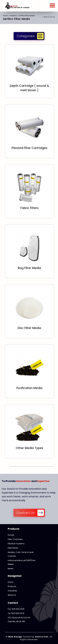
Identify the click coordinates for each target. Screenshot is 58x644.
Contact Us (26, 513)
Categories (26, 36)
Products (13, 16)
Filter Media (13, 548)
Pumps (11, 535)
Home (5, 16)
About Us (12, 595)
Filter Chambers (15, 539)
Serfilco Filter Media (27, 16)
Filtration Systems (16, 544)
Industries (12, 591)
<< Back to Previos (48, 17)
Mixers (11, 569)
